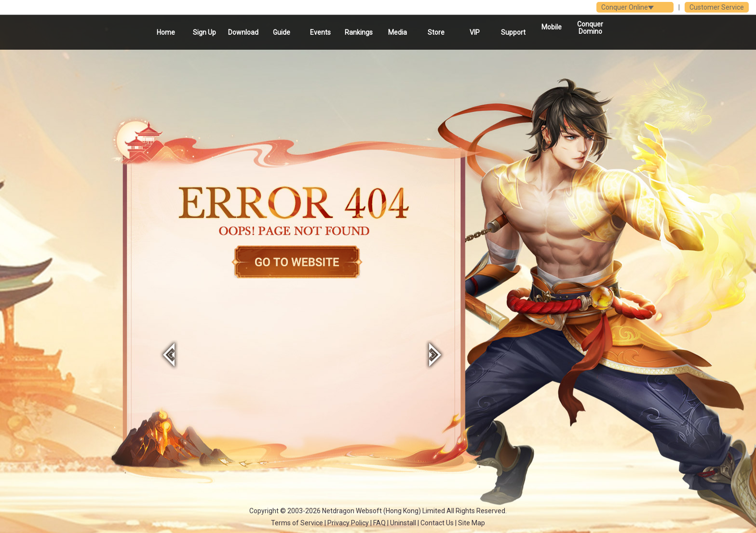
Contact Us (437, 523)
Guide (282, 32)
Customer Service (717, 7)
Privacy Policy (348, 523)
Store (436, 32)
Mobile (552, 27)
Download (243, 32)
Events (320, 32)
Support (513, 32)
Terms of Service (297, 523)
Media (398, 32)
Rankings (359, 32)
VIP (475, 32)
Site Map (472, 523)
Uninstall (403, 523)
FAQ (379, 523)
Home (166, 32)
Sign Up (204, 32)
